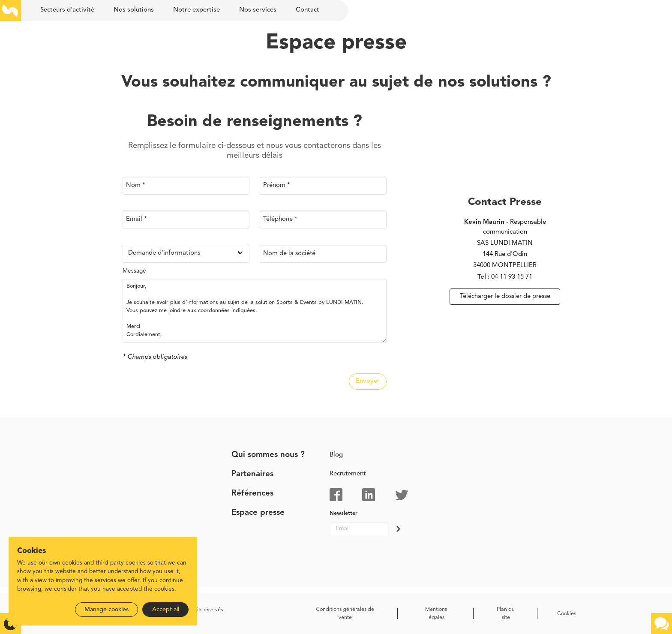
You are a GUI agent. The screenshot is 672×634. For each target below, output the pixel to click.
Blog (336, 455)
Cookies (567, 614)
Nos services (258, 10)
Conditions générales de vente (345, 613)
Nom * (136, 185)
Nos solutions (134, 10)
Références (252, 494)
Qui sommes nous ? (268, 455)
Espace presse (258, 513)
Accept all (166, 610)
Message (134, 271)
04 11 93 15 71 (512, 277)
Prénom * (277, 185)
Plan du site (506, 613)
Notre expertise (196, 10)
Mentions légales (436, 613)
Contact (307, 10)
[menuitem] (67, 11)
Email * (136, 219)
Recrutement (348, 474)
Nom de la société (289, 253)
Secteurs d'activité (67, 10)
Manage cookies (106, 610)
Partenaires (252, 474)
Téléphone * (280, 219)
